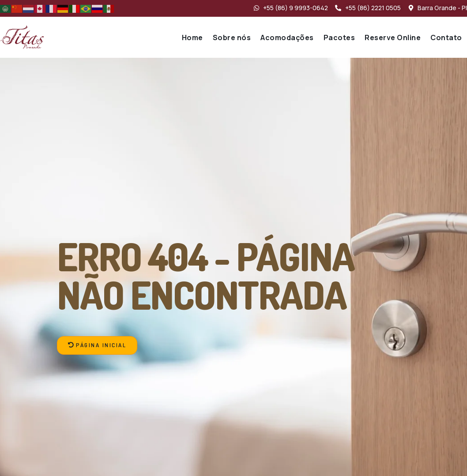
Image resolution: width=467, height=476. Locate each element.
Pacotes (339, 37)
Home (192, 37)
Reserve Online (393, 37)
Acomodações (287, 37)
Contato (446, 37)
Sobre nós (232, 37)
